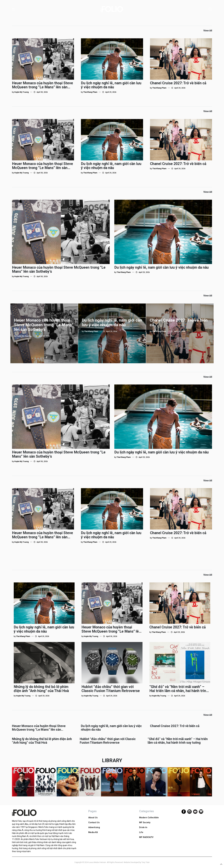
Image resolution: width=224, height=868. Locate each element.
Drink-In (143, 827)
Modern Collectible (149, 818)
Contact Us (94, 822)
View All (208, 31)
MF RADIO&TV (146, 837)
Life (141, 832)
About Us (93, 818)
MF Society (145, 822)
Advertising (94, 827)
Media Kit (93, 832)
